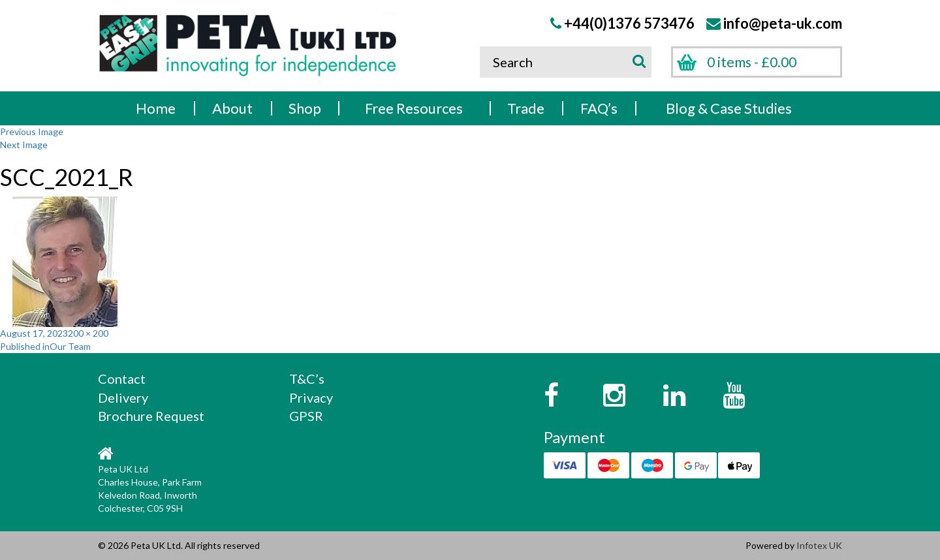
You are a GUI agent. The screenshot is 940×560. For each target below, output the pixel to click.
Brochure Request (151, 416)
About (232, 108)
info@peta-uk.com (783, 23)
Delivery (123, 397)
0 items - (752, 62)
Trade (526, 108)
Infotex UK (819, 545)
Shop (305, 108)
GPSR (306, 416)
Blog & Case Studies (729, 108)
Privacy (311, 397)
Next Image (24, 145)
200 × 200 (88, 333)
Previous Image (32, 132)
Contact (122, 379)
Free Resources (414, 108)
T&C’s (307, 379)
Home (156, 108)
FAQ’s (599, 108)
